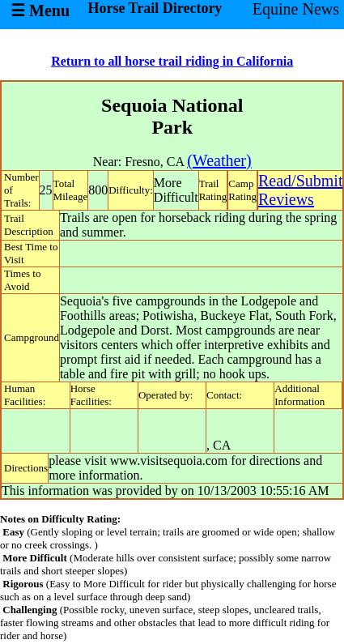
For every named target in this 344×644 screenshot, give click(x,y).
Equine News (296, 9)
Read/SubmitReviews (300, 190)
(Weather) (219, 160)
